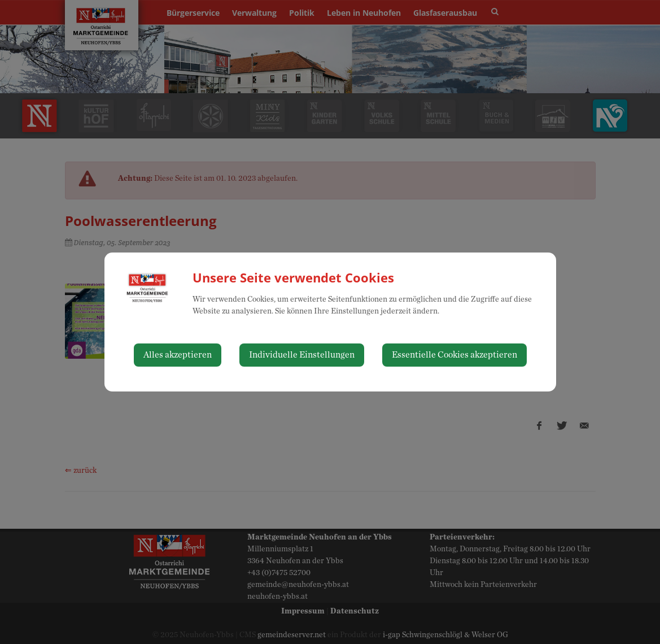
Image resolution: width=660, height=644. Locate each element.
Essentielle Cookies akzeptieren (454, 355)
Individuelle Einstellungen (302, 355)
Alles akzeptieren (178, 355)
